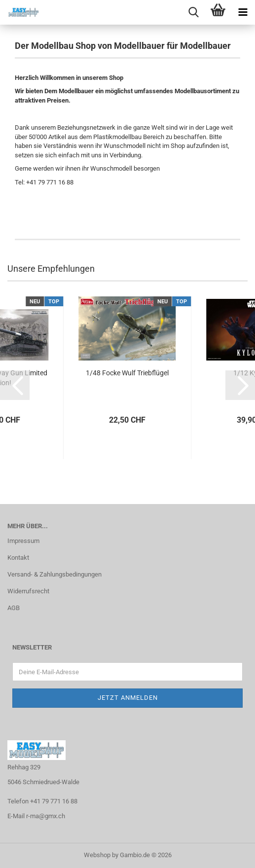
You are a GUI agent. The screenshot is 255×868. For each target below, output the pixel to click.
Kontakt (18, 558)
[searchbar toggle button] (193, 12)
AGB (14, 608)
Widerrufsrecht (28, 591)
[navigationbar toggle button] (243, 12)
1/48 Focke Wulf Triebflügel (127, 373)
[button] (15, 385)
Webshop (97, 855)
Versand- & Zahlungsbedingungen (55, 574)
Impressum (23, 541)
